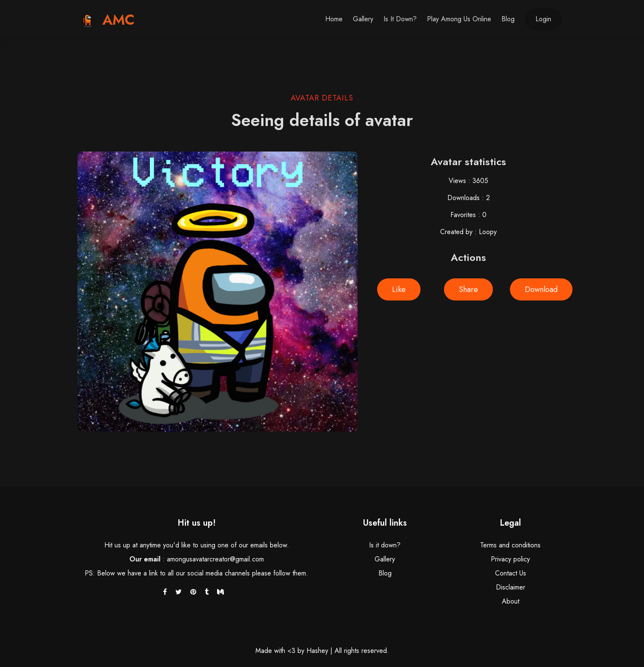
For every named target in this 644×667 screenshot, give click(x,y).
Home (334, 19)
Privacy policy (510, 559)
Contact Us (511, 573)
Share (468, 289)
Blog (508, 19)
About (511, 601)
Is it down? (400, 19)
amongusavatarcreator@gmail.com (215, 559)
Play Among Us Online (459, 19)
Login (543, 19)
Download (541, 289)
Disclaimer (511, 587)
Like (399, 289)
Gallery (363, 19)
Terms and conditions (510, 545)
